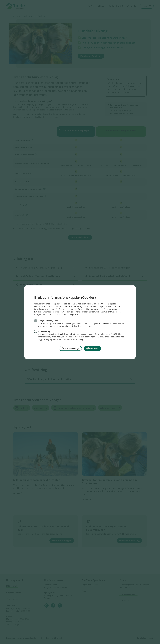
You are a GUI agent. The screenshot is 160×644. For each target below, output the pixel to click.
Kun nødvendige (70, 348)
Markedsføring (44, 331)
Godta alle (92, 348)
